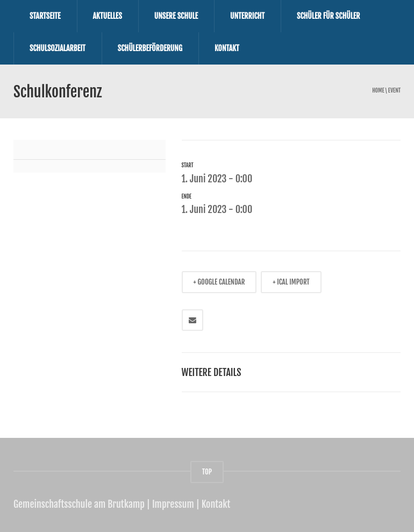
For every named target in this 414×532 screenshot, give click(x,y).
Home (378, 91)
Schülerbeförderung (150, 48)
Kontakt (227, 48)
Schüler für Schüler (329, 16)
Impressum (173, 504)
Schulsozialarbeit (58, 48)
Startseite (45, 16)
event (394, 91)
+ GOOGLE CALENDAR (219, 282)
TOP (207, 472)
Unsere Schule (176, 16)
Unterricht (247, 16)
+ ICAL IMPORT (291, 282)
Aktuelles (108, 16)
